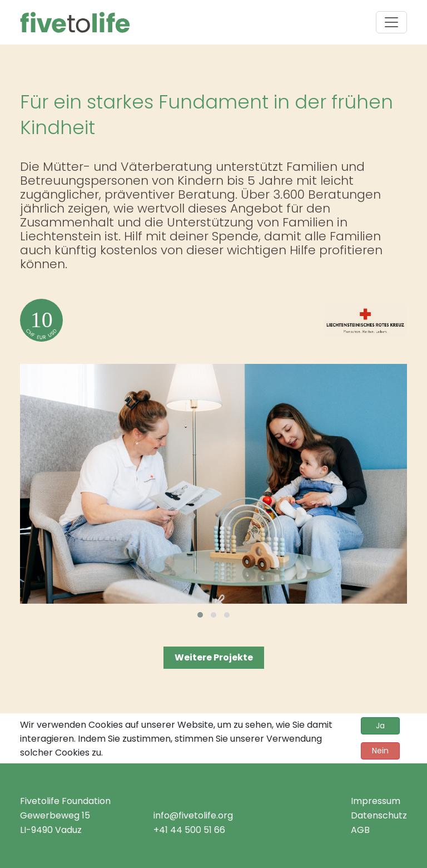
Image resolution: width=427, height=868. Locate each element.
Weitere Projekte (214, 657)
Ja (380, 726)
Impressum (376, 801)
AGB (360, 830)
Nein (380, 751)
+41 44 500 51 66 (189, 830)
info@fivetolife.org (193, 815)
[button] (200, 615)
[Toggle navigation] (391, 22)
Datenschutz (379, 815)
